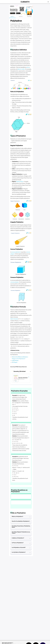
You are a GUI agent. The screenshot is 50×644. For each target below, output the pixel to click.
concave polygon (15, 282)
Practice (21, 16)
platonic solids (21, 69)
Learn (12, 16)
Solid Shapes (15, 361)
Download (29, 16)
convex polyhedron (16, 252)
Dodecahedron (20, 182)
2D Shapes (15, 362)
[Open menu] (48, 2)
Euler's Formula (14, 319)
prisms (28, 67)
